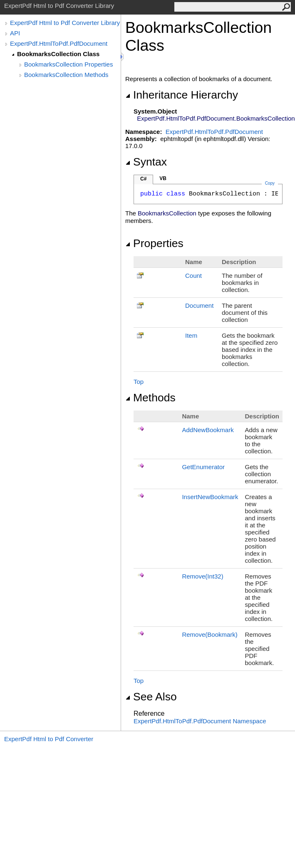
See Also (151, 697)
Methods (150, 398)
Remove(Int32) (202, 576)
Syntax (146, 162)
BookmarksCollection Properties (68, 64)
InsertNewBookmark (210, 497)
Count (193, 276)
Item (191, 335)
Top (139, 382)
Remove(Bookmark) (209, 634)
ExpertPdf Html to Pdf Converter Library (65, 23)
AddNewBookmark (208, 430)
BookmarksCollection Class (58, 54)
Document (199, 305)
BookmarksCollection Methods (66, 75)
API (15, 33)
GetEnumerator (203, 467)
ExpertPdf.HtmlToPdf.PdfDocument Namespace (200, 721)
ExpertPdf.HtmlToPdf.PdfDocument (59, 43)
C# (143, 179)
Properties (154, 243)
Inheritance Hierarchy (182, 95)
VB (163, 178)
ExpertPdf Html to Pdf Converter (49, 739)
